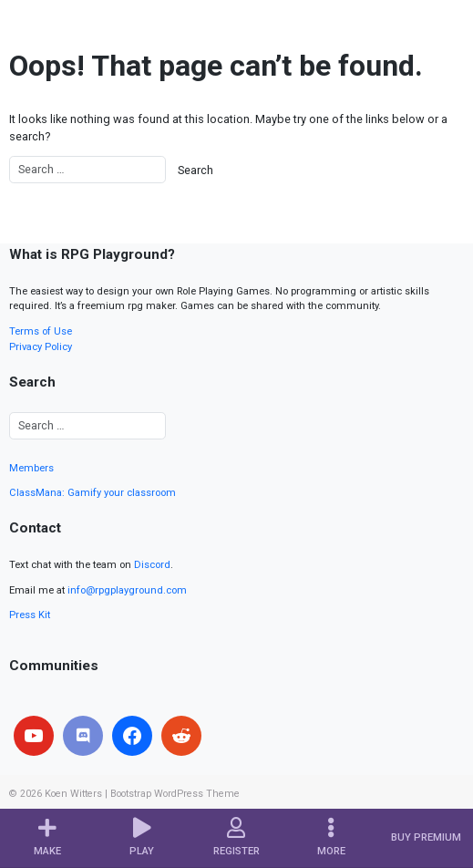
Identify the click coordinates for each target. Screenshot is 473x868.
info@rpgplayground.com (127, 590)
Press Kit (30, 615)
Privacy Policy (41, 347)
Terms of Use (41, 331)
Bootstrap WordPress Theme (175, 794)
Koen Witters (73, 794)
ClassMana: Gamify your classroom (93, 493)
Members (31, 468)
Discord (152, 565)
